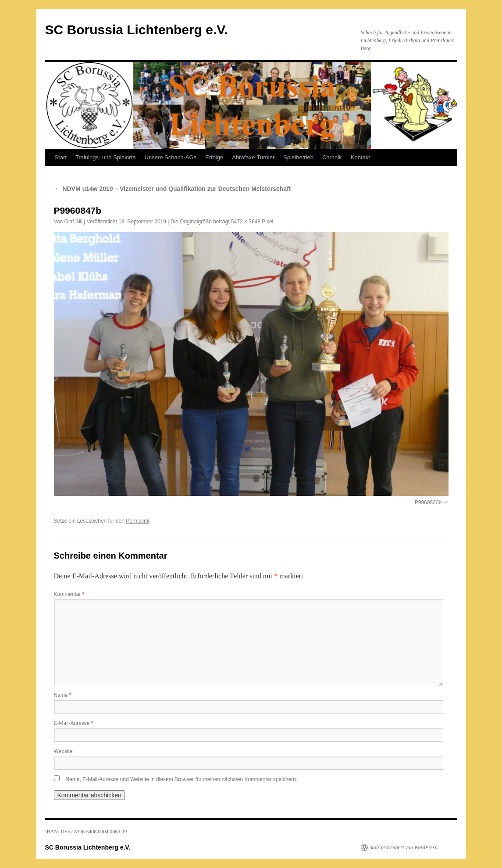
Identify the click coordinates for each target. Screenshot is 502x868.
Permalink (137, 521)
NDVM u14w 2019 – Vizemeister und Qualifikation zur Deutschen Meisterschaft (173, 189)
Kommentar (69, 594)
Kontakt (360, 157)
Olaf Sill (73, 222)
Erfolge (214, 157)
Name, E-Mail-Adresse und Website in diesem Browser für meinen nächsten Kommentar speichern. (182, 779)
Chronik (332, 157)
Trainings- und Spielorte (106, 157)
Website (63, 751)
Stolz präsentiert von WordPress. (404, 847)
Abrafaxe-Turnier (253, 157)
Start (61, 157)
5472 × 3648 (246, 222)
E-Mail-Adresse (74, 723)
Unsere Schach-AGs (171, 157)
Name (63, 695)
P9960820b (428, 502)
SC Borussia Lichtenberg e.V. (137, 30)
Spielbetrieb (298, 157)
